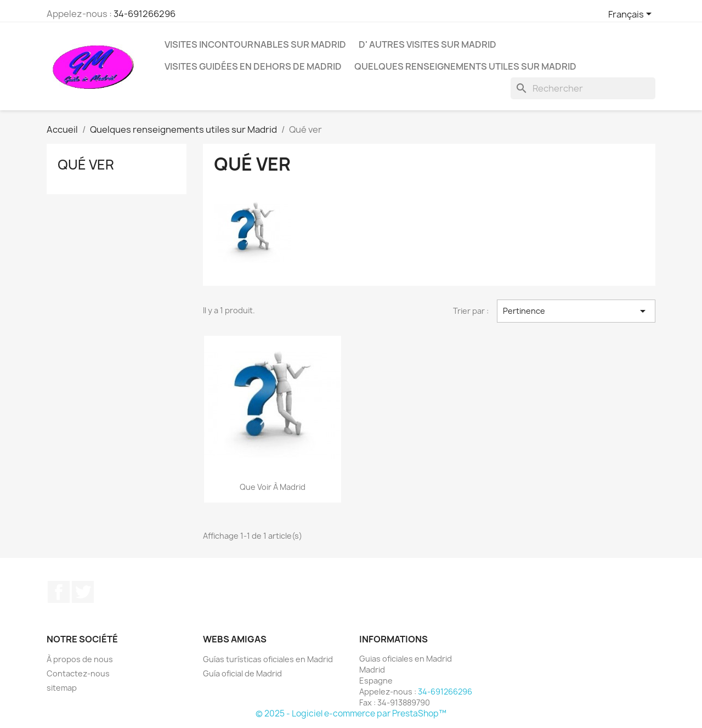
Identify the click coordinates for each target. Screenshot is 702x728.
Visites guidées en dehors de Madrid (253, 66)
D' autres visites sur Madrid (428, 44)
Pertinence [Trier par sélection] (576, 311)
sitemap (62, 688)
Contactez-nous (78, 673)
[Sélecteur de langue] (632, 15)
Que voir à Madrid (273, 487)
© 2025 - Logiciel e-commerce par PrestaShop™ (351, 713)
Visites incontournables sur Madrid (255, 44)
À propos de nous (80, 659)
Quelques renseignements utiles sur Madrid (465, 66)
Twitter (83, 592)
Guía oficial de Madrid (242, 673)
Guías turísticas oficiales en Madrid (268, 659)
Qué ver (86, 165)
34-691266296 (145, 14)
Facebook (59, 592)
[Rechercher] (583, 88)
